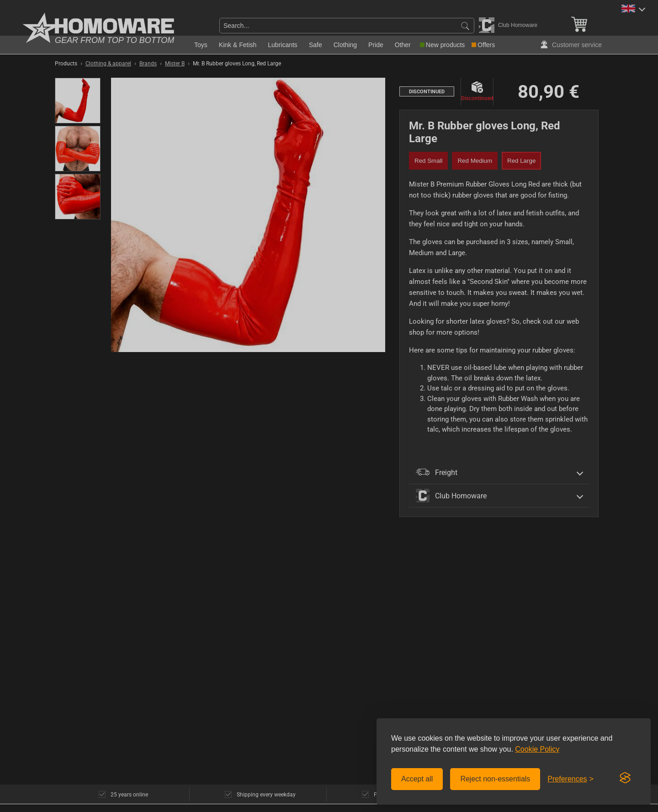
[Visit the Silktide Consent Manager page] (625, 778)
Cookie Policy (537, 749)
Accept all (417, 779)
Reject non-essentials (495, 779)
